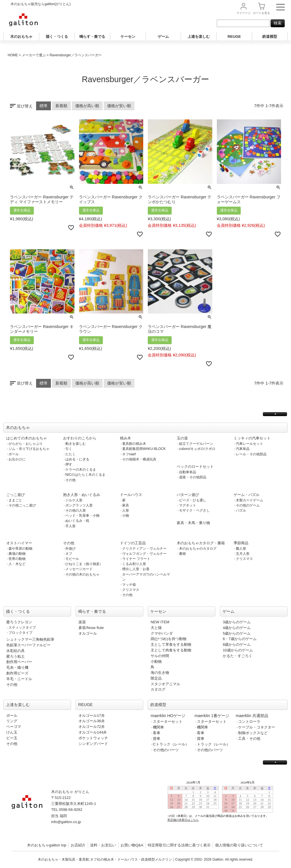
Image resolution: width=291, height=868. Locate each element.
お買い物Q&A (132, 845)
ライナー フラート (136, 559)
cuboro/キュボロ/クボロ (197, 449)
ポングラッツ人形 (79, 505)
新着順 (61, 106)
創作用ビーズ (17, 673)
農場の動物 (17, 554)
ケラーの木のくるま (81, 470)
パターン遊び (188, 495)
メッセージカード (79, 569)
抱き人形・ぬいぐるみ (82, 495)
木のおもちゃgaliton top (47, 845)
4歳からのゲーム (237, 628)
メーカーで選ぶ (34, 55)
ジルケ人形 (74, 500)
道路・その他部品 (193, 477)
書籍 (182, 554)
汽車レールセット (250, 444)
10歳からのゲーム (238, 650)
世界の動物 (17, 559)
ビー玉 (12, 738)
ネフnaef (129, 454)
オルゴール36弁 (92, 721)
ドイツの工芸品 (133, 543)
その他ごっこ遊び (22, 505)
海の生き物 (160, 673)
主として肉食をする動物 (171, 650)
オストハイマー (19, 543)
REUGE (234, 37)
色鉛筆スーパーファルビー (28, 645)
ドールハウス (131, 495)
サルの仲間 (160, 656)
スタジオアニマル (165, 684)
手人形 (70, 526)
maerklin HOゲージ (168, 716)
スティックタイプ (22, 628)
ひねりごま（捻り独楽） (84, 564)
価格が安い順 (119, 106)
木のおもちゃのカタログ (198, 549)
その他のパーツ (166, 750)
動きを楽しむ (76, 444)
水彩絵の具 (15, 651)
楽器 (82, 622)
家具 (126, 505)
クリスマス (131, 590)
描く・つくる (57, 37)
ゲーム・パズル (247, 495)
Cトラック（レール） (171, 744)
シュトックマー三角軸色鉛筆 (30, 639)
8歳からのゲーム (237, 644)
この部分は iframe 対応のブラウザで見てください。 (223, 806)
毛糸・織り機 (17, 667)
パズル (241, 510)
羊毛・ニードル (19, 679)
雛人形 (241, 549)
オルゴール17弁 (92, 716)
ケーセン (128, 37)
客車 (157, 733)
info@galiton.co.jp (66, 822)
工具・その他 (249, 739)
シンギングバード (93, 744)
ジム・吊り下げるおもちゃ (29, 449)
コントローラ (249, 721)
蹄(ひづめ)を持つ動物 (169, 639)
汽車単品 (243, 449)
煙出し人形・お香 (136, 569)
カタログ (158, 689)
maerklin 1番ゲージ (212, 716)
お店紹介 (78, 845)
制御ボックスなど (253, 733)
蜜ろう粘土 (15, 656)
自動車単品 (188, 472)
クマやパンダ (162, 633)
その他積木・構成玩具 (139, 459)
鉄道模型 (270, 37)
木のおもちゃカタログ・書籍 (201, 543)
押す (69, 464)
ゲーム (163, 37)
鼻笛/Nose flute (91, 628)
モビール (72, 559)
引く (69, 449)
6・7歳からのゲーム (240, 639)
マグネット (188, 505)
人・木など (17, 564)
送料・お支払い (103, 845)
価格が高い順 (87, 106)
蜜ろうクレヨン (19, 622)
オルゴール (88, 633)
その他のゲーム (248, 505)
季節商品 (241, 543)
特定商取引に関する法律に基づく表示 (179, 845)
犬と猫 (156, 628)
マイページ (244, 13)
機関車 (158, 727)
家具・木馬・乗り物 (193, 523)
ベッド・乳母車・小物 (82, 516)
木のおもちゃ (21, 37)
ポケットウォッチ (93, 738)
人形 (126, 510)
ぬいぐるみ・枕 (77, 521)
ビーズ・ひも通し (193, 500)
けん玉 (12, 732)
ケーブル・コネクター (257, 727)
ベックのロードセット (195, 467)
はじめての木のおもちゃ (27, 438)
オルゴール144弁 (93, 732)
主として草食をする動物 (171, 644)
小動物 (156, 662)
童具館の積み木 (134, 444)
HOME (13, 55)
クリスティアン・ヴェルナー (144, 549)
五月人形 (243, 554)
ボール (14, 454)
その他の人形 (76, 510)
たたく (70, 454)
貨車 (157, 739)
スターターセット (168, 721)
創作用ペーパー (19, 662)
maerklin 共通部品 (252, 716)
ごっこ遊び (15, 495)
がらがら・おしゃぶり (26, 444)
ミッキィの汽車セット (252, 438)
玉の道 (182, 438)
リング (12, 721)
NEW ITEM (160, 622)
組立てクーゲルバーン (196, 444)
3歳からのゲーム (237, 622)
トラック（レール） (214, 744)
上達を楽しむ (199, 37)
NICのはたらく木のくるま (85, 475)
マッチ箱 (129, 585)
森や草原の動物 (20, 549)
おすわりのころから (80, 438)
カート (261, 13)
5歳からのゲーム (237, 633)
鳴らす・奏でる (92, 37)
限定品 (156, 678)
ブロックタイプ (20, 633)
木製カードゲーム (250, 500)
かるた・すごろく (238, 656)
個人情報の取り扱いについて (239, 845)
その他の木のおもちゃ (82, 574)
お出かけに (17, 459)
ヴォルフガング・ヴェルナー (144, 554)
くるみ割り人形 (134, 564)
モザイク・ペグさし (194, 510)
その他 (70, 480)
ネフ (69, 554)
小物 (126, 516)
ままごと (15, 500)
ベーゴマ (14, 727)
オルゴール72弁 (92, 727)
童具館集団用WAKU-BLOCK (144, 449)
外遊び (70, 549)
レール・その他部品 (251, 454)
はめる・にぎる (77, 459)
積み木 (125, 438)
